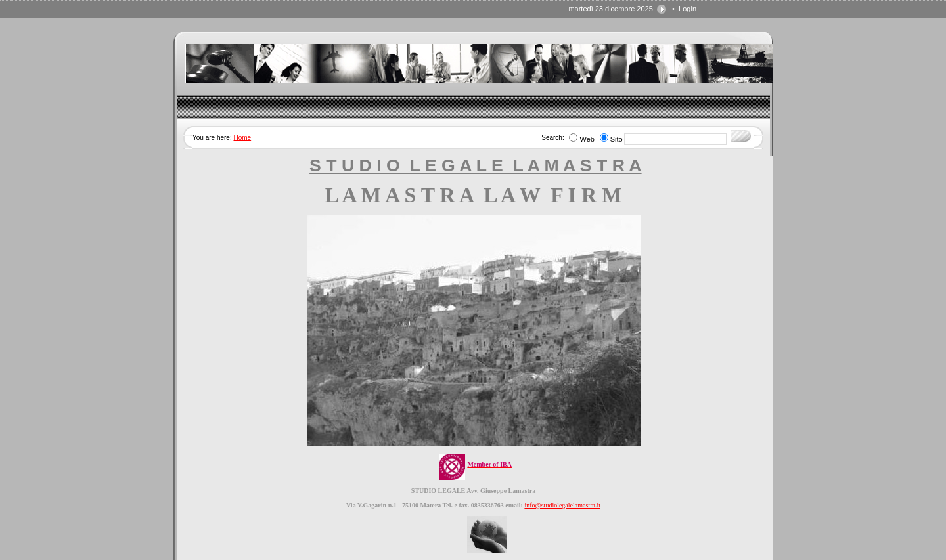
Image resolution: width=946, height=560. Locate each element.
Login (687, 9)
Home (242, 138)
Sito (617, 139)
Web (587, 139)
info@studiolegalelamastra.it (562, 505)
